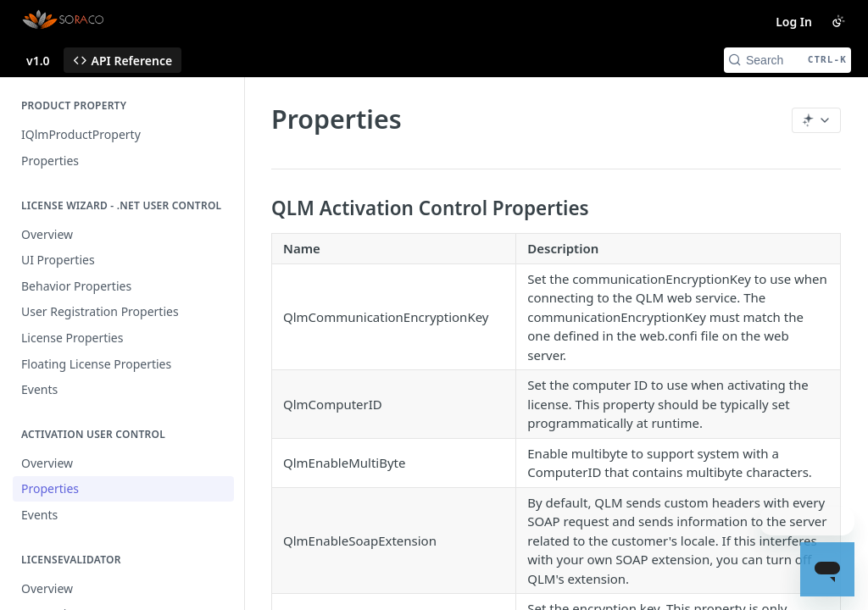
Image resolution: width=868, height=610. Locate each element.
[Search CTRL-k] (787, 60)
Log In (794, 22)
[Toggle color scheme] (838, 21)
